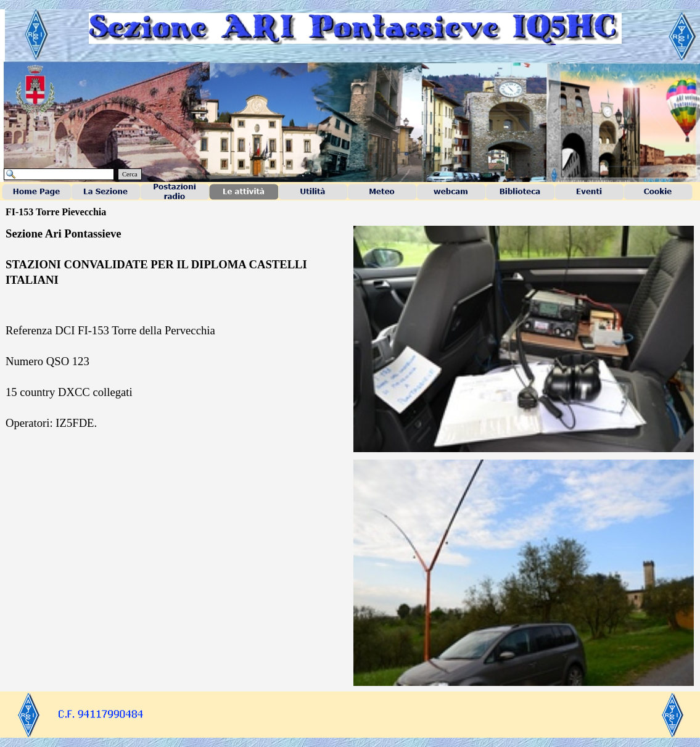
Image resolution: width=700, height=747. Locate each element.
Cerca (130, 174)
